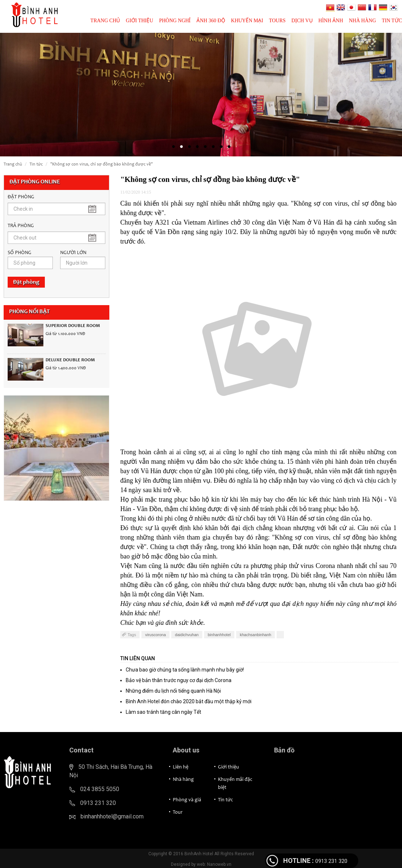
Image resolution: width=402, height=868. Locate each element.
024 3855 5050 (100, 789)
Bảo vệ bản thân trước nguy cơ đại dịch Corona (179, 680)
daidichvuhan (187, 635)
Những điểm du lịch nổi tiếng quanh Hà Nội (173, 691)
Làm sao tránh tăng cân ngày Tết (163, 712)
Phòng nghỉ (175, 21)
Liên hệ (181, 767)
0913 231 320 (98, 803)
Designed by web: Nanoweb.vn (201, 864)
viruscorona (155, 635)
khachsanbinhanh (255, 635)
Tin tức (392, 21)
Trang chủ (105, 21)
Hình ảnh (331, 21)
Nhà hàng (362, 21)
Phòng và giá (187, 800)
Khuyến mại (247, 21)
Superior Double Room (73, 326)
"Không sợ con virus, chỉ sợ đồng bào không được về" (102, 164)
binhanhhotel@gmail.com (112, 816)
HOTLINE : (298, 861)
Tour (178, 813)
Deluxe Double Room (70, 360)
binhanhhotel (219, 635)
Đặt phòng (26, 282)
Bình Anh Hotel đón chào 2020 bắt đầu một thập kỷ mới (189, 701)
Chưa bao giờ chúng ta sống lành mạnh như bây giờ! (185, 670)
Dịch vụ (302, 21)
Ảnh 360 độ (211, 21)
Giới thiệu (139, 21)
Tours (277, 21)
